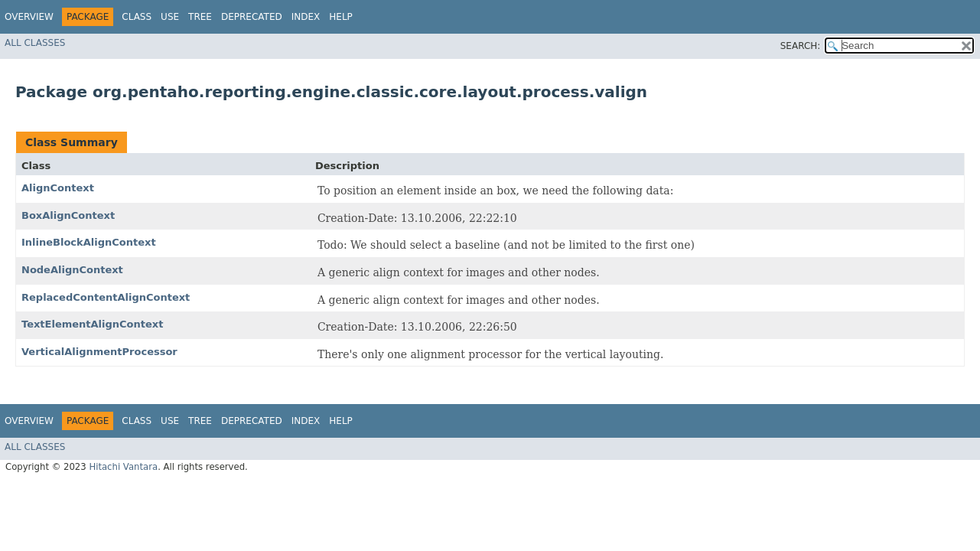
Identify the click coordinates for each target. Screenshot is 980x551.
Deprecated (252, 17)
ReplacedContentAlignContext (106, 297)
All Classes (35, 43)
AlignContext (58, 188)
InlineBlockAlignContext (89, 242)
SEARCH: (801, 46)
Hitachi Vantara (123, 467)
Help (341, 17)
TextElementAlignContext (92, 324)
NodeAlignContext (72, 270)
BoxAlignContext (68, 215)
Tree (200, 17)
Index (306, 17)
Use (170, 17)
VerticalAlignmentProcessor (99, 352)
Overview (29, 17)
